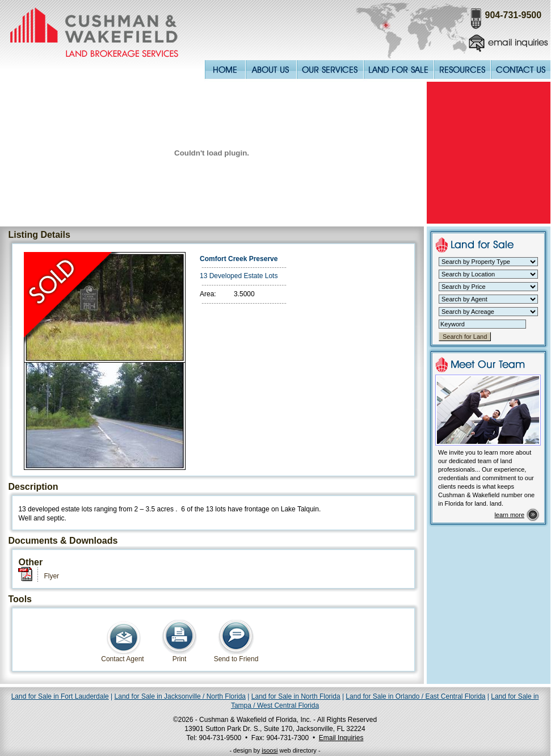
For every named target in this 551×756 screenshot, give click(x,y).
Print (179, 656)
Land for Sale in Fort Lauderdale (60, 696)
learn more (509, 515)
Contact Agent (122, 656)
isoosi (270, 750)
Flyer (51, 576)
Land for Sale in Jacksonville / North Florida (180, 696)
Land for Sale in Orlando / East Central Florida (415, 696)
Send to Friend (236, 656)
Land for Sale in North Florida (296, 696)
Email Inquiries (341, 738)
